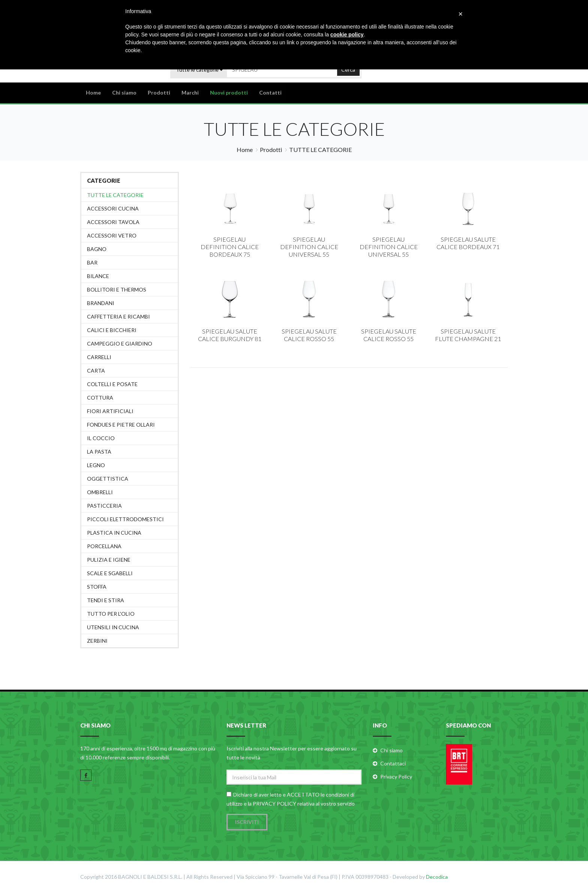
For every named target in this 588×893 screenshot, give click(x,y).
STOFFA (97, 587)
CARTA (96, 371)
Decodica (437, 877)
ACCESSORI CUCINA (113, 208)
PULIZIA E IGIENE (109, 560)
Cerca (348, 69)
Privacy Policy (396, 776)
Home (93, 92)
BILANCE (98, 276)
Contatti (270, 92)
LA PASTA (99, 452)
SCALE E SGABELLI (110, 573)
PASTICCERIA (104, 506)
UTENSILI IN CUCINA (113, 627)
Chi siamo (124, 92)
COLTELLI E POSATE (112, 384)
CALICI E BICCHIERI (112, 330)
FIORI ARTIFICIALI (110, 411)
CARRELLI (99, 357)
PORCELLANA (104, 546)
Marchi (190, 92)
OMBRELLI (100, 492)
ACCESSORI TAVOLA (113, 222)
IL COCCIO (101, 438)
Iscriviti (247, 822)
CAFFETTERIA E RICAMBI (118, 316)
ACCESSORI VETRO (112, 235)
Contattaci (393, 763)
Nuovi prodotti (229, 92)
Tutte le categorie (115, 195)
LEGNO (96, 465)
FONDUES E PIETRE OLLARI (121, 425)
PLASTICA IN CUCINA (114, 533)
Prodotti (159, 92)
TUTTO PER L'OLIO (111, 614)
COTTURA (100, 398)
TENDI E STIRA (106, 600)
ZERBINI (97, 641)
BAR (92, 262)
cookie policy (347, 35)
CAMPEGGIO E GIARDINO (120, 344)
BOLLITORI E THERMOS (117, 289)
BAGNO (97, 249)
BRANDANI (101, 303)
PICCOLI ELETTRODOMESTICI (125, 519)
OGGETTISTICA (108, 479)
